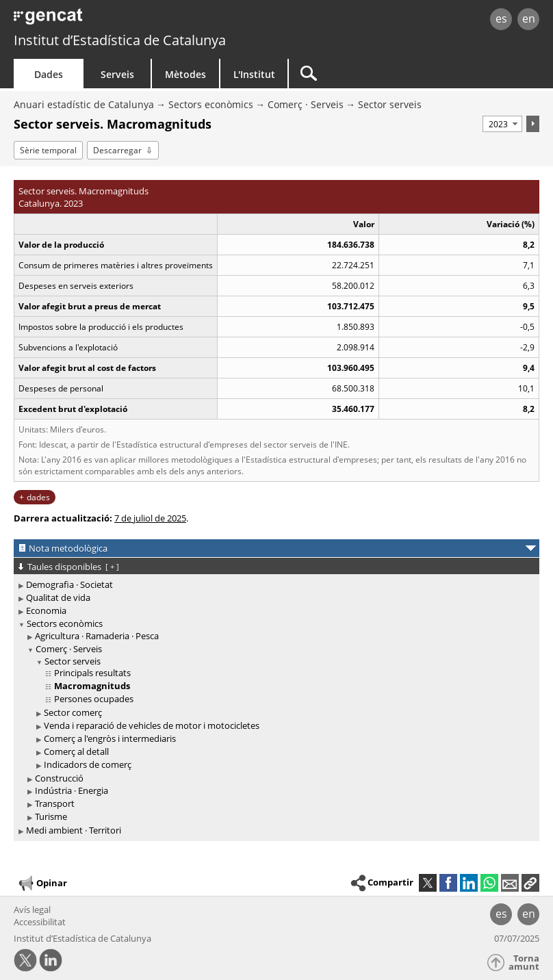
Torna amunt (524, 963)
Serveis (117, 74)
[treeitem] (274, 585)
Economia (46, 610)
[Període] (502, 124)
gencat (119, 20)
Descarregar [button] (117, 150)
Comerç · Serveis (306, 104)
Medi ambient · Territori (74, 830)
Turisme (51, 816)
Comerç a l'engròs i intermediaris (110, 738)
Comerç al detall (76, 751)
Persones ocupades (94, 699)
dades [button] (38, 497)
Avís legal (32, 910)
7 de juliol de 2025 (150, 518)
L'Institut (254, 74)
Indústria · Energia (72, 790)
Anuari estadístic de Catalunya (84, 104)
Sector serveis (390, 104)
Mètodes (185, 74)
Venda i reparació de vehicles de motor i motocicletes (152, 725)
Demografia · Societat (69, 584)
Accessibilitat (40, 922)
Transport (55, 803)
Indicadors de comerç (88, 764)
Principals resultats (92, 673)
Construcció (59, 778)
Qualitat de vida (58, 597)
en (529, 18)
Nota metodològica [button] (68, 548)
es (501, 18)
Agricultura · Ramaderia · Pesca (97, 636)
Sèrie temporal (48, 150)
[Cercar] (374, 74)
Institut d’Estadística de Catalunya (120, 40)
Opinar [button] (42, 884)
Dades (49, 74)
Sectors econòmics (211, 104)
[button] (530, 883)
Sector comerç (73, 712)
